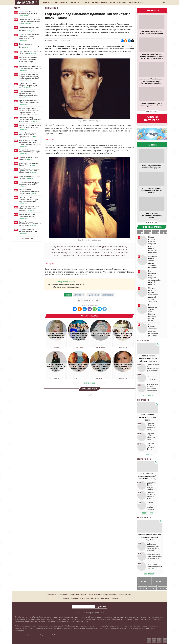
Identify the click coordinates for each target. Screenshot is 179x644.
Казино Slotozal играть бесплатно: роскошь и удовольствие (28, 135)
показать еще (90, 383)
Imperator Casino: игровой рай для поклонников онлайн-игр (30, 69)
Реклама (115, 598)
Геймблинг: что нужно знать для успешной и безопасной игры (30, 21)
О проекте (65, 598)
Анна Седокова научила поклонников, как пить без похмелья (152, 191)
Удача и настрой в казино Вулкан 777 (29, 164)
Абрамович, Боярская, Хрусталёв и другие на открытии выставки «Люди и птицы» (78, 336)
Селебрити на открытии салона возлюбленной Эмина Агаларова (123, 335)
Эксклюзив (61, 2)
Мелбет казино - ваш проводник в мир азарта (28, 216)
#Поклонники (108, 295)
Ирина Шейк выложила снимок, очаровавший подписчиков (123, 367)
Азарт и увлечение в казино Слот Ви (29, 177)
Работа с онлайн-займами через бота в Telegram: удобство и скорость (29, 37)
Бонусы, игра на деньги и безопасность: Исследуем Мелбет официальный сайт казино (29, 77)
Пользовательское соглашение (97, 598)
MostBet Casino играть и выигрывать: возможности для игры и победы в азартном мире (29, 60)
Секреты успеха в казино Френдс (28, 158)
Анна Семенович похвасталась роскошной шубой (152, 215)
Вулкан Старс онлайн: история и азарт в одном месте (28, 86)
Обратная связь (77, 598)
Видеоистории (118, 2)
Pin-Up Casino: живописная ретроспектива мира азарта (29, 152)
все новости (152, 111)
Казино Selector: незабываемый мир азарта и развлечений (30, 192)
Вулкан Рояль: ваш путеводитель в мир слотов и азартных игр (30, 224)
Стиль (86, 2)
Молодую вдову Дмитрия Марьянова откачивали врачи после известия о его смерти (152, 56)
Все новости (27, 238)
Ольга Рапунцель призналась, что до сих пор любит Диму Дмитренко (56, 368)
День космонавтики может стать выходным (101, 334)
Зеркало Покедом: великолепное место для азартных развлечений (28, 200)
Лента (17, 8)
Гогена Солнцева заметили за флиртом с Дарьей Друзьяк (150, 537)
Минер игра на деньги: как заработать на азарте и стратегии (29, 29)
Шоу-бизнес (143, 340)
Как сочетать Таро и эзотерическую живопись (28, 14)
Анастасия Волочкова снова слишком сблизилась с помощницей (67, 286)
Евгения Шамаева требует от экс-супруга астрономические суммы (78, 368)
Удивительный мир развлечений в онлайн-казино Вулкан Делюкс (30, 120)
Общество (75, 2)
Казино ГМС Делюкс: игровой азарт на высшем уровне (30, 127)
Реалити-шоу (136, 2)
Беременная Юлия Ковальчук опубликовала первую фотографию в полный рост (152, 81)
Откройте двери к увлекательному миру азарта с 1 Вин (30, 46)
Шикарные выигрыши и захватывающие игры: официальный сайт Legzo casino (29, 94)
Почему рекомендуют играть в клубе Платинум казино (30, 231)
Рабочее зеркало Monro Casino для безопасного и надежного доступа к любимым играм (29, 111)
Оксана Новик (52, 41)
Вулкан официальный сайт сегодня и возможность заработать (29, 209)
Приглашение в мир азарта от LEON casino (30, 53)
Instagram (50, 139)
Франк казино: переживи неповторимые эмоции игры (30, 103)
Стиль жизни (144, 459)
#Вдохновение (93, 295)
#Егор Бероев (79, 295)
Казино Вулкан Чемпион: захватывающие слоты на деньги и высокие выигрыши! (30, 143)
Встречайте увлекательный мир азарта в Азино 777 (29, 184)
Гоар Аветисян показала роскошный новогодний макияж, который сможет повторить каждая (147, 478)
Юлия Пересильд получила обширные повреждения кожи (56, 335)
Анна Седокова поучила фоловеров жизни (148, 417)
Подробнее (56, 347)
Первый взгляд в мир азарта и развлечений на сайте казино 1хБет (30, 171)
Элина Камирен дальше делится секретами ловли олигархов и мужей (101, 368)
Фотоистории (100, 2)
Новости (48, 2)
